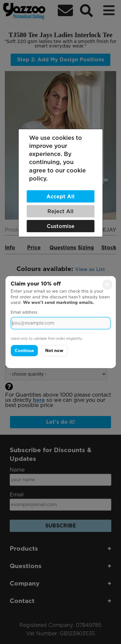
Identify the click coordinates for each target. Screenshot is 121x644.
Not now (54, 351)
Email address (24, 312)
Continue (24, 351)
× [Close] (107, 285)
